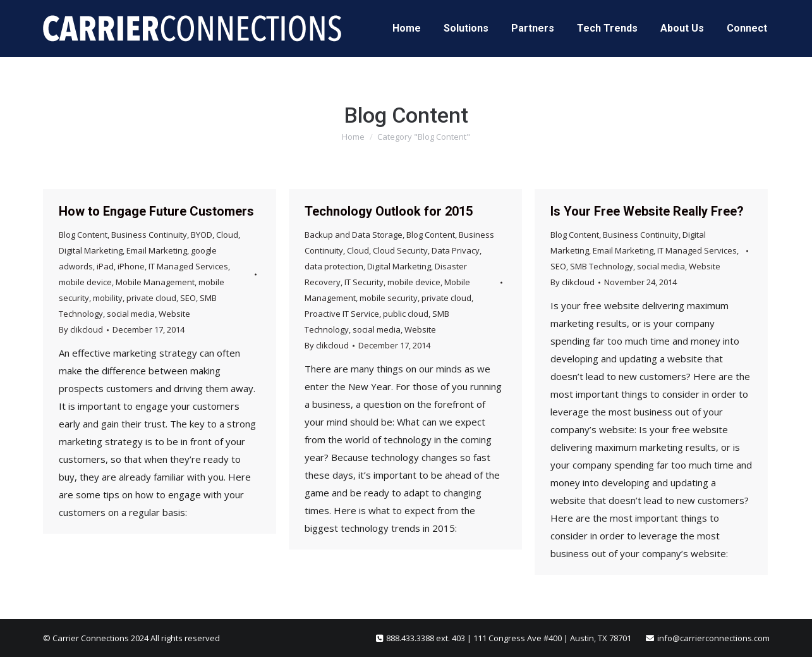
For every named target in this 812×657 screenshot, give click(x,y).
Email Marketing (157, 250)
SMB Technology (602, 266)
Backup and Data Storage (354, 235)
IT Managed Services (188, 266)
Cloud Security (400, 250)
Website (174, 314)
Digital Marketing (91, 250)
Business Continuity (149, 235)
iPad (105, 266)
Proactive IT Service (342, 314)
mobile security (389, 298)
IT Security (364, 282)
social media (131, 314)
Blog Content (83, 235)
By (81, 329)
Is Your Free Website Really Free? (647, 211)
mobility (108, 298)
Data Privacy (456, 250)
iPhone (131, 266)
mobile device (85, 282)
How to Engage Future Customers (156, 211)
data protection (334, 266)
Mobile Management (155, 282)
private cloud (151, 298)
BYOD (202, 235)
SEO (188, 298)
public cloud (406, 314)
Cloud (227, 235)
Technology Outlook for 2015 (389, 211)
